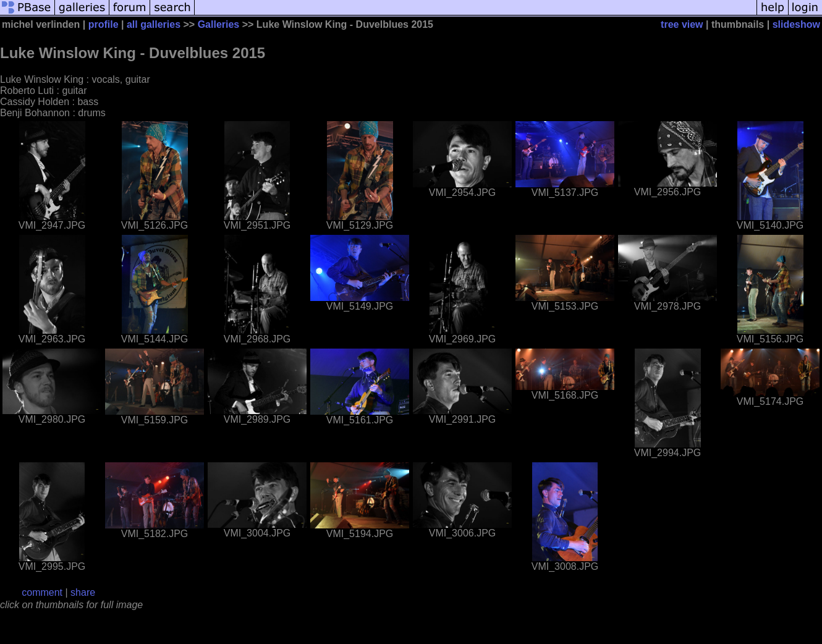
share (83, 592)
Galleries (219, 24)
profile (104, 24)
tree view (682, 24)
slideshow (796, 24)
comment (42, 592)
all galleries (154, 24)
